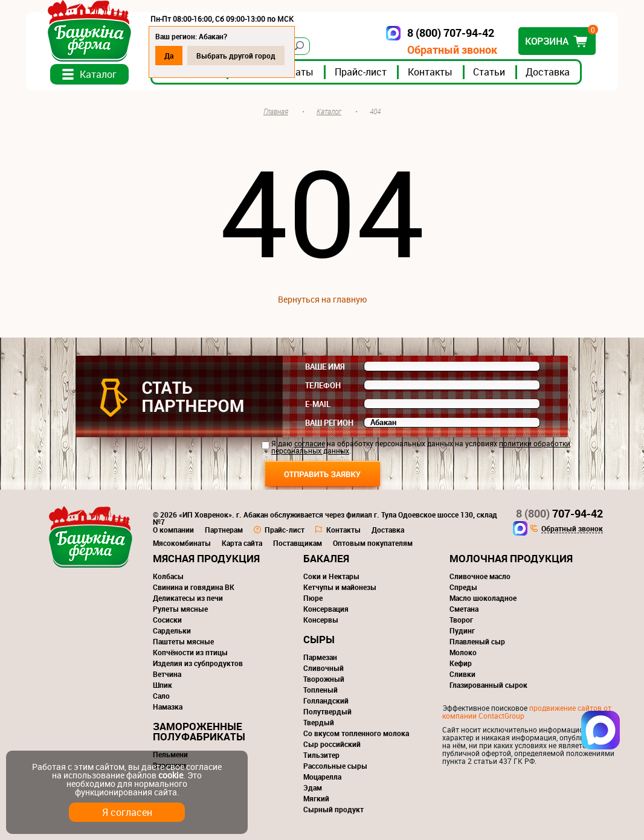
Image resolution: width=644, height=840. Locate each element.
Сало (161, 696)
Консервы (321, 620)
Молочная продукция (511, 558)
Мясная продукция (206, 558)
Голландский (326, 701)
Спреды (463, 587)
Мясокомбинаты (182, 543)
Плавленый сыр (477, 641)
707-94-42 (559, 513)
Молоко (463, 652)
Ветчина (167, 674)
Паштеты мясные (183, 641)
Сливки (462, 674)
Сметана (464, 609)
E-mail (318, 404)
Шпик (163, 685)
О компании (173, 530)
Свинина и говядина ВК (194, 587)
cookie (171, 775)
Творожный (324, 679)
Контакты (430, 72)
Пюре (313, 598)
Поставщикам (298, 543)
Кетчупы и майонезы (340, 587)
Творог (461, 620)
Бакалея (326, 558)
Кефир (461, 663)
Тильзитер (321, 755)
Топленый (320, 690)
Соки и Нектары (331, 576)
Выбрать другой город (236, 56)
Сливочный (324, 668)
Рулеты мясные (180, 609)
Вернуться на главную (322, 299)
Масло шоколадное (483, 598)
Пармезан (320, 657)
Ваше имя (325, 367)
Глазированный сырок (488, 685)
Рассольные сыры (335, 766)
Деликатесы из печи (188, 598)
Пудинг (462, 630)
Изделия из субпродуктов (198, 663)
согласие (310, 443)
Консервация (326, 609)
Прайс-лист (361, 72)
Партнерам (224, 530)
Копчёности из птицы (190, 652)
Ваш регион (329, 423)
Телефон (323, 385)
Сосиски (167, 620)
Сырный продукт (333, 809)
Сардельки (172, 630)
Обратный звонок (452, 50)
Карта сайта (242, 543)
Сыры (319, 639)
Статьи (489, 72)
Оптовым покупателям (373, 543)
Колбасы (168, 576)
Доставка (548, 72)
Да (169, 56)
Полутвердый (327, 711)
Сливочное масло (480, 576)
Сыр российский (332, 744)
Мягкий (316, 798)
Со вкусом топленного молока (356, 733)
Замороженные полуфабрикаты (199, 731)
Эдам (313, 787)
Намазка (168, 707)
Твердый (319, 722)
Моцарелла (322, 777)
